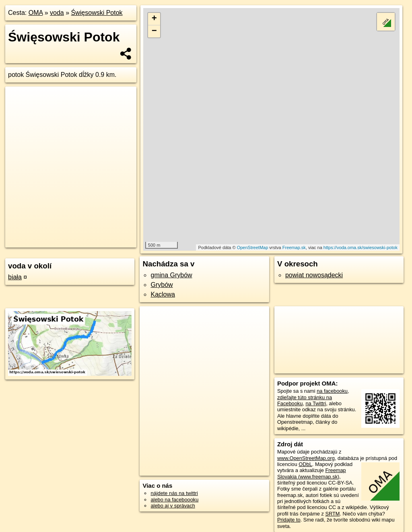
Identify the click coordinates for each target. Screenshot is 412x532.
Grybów (162, 285)
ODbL (305, 464)
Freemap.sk (294, 247)
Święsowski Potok (97, 13)
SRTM (332, 514)
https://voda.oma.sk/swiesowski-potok (360, 247)
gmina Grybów (171, 275)
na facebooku (332, 391)
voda (57, 13)
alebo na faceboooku (174, 500)
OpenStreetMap (253, 247)
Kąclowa (163, 294)
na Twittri (316, 403)
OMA (36, 13)
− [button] (154, 31)
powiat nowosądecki (314, 275)
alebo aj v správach (173, 506)
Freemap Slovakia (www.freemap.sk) (312, 473)
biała (15, 277)
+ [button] (154, 19)
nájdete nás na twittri (174, 493)
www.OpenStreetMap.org (306, 458)
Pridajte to (289, 520)
